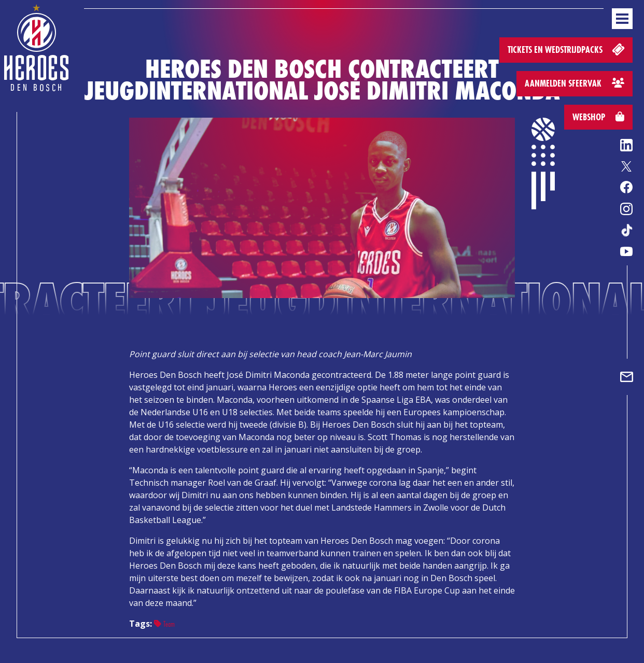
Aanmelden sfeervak (575, 83)
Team (164, 624)
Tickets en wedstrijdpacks (567, 49)
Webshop (598, 117)
